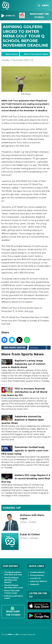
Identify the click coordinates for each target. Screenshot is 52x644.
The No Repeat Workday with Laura (14, 586)
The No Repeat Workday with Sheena (11, 580)
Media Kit (35, 584)
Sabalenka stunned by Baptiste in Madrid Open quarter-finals (23, 420)
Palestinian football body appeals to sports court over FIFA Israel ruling (25, 451)
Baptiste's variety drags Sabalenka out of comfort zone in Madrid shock (23, 364)
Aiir (17, 634)
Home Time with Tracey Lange (12, 592)
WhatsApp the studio (13, 611)
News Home (12, 54)
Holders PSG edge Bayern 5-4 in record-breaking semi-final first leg (26, 479)
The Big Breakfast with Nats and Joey (13, 573)
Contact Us (35, 578)
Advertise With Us (39, 581)
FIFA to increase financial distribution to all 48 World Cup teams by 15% (24, 392)
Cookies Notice (37, 572)
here (31, 311)
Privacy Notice (37, 575)
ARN (10, 634)
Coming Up (12, 508)
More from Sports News (36, 54)
